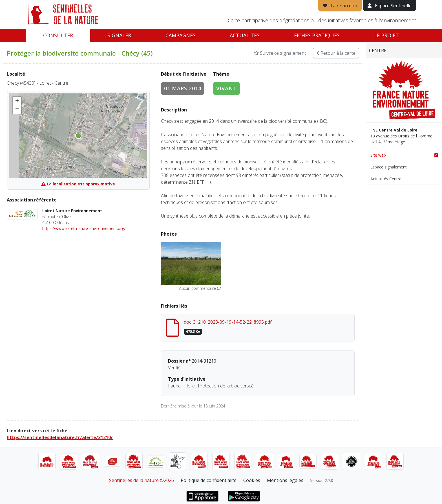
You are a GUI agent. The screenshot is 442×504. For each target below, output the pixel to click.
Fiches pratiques (317, 35)
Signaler (119, 35)
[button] (17, 101)
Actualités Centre (386, 179)
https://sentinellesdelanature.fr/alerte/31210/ (60, 437)
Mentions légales (285, 480)
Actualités (245, 35)
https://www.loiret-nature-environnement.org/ (84, 228)
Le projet (386, 35)
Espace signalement (389, 167)
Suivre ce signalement (280, 53)
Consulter (58, 35)
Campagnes (181, 35)
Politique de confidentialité (209, 480)
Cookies (252, 480)
